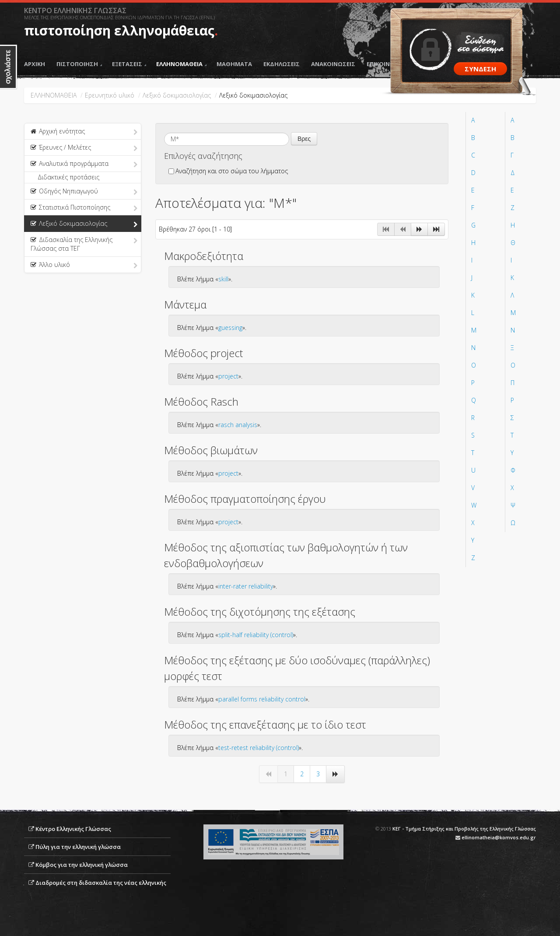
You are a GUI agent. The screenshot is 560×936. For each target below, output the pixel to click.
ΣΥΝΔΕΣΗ (480, 69)
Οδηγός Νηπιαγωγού (84, 192)
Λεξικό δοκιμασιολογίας (177, 95)
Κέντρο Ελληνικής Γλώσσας (73, 829)
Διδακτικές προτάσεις (68, 177)
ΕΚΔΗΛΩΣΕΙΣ (282, 64)
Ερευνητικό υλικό (110, 95)
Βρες (304, 139)
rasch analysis (238, 425)
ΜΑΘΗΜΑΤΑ (234, 64)
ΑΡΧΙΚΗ (35, 64)
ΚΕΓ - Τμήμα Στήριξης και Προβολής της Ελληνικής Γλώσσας (464, 829)
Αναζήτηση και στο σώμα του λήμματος (228, 171)
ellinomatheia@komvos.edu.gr (499, 837)
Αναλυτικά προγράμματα (84, 164)
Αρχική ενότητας (84, 132)
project (228, 376)
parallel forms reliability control (262, 699)
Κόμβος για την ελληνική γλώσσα (82, 865)
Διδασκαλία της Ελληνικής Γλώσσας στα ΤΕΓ (84, 244)
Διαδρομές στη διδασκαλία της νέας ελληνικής (101, 883)
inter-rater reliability (246, 586)
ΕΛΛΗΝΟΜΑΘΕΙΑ (181, 64)
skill (223, 279)
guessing (230, 328)
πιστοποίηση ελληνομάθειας (119, 30)
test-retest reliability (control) (259, 748)
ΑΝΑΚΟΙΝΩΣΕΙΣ (333, 64)
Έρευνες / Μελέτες (84, 148)
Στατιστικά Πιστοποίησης (84, 208)
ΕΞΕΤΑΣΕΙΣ (129, 64)
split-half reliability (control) (256, 635)
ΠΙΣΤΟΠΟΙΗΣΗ (79, 64)
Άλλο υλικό (84, 265)
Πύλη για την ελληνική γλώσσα (78, 847)
